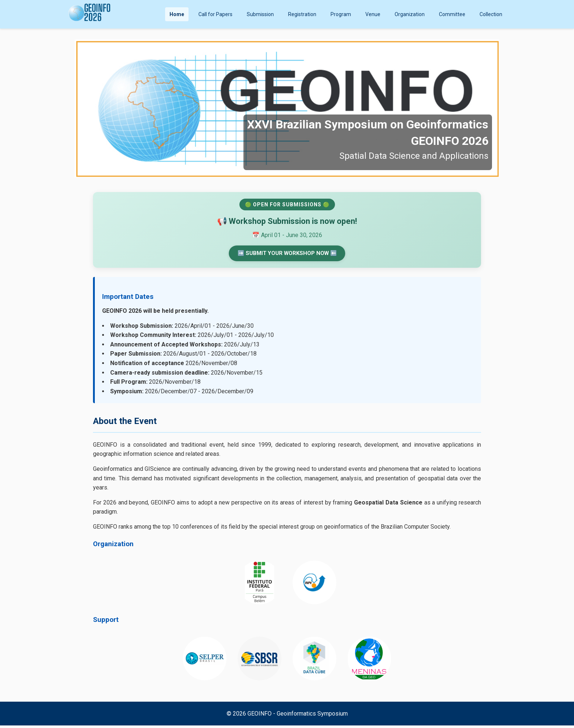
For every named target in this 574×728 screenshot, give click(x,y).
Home (177, 14)
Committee (452, 14)
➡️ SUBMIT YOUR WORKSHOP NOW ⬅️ (287, 254)
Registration (302, 14)
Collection (491, 14)
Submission (260, 14)
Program (341, 14)
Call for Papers (215, 14)
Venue (373, 14)
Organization (410, 14)
